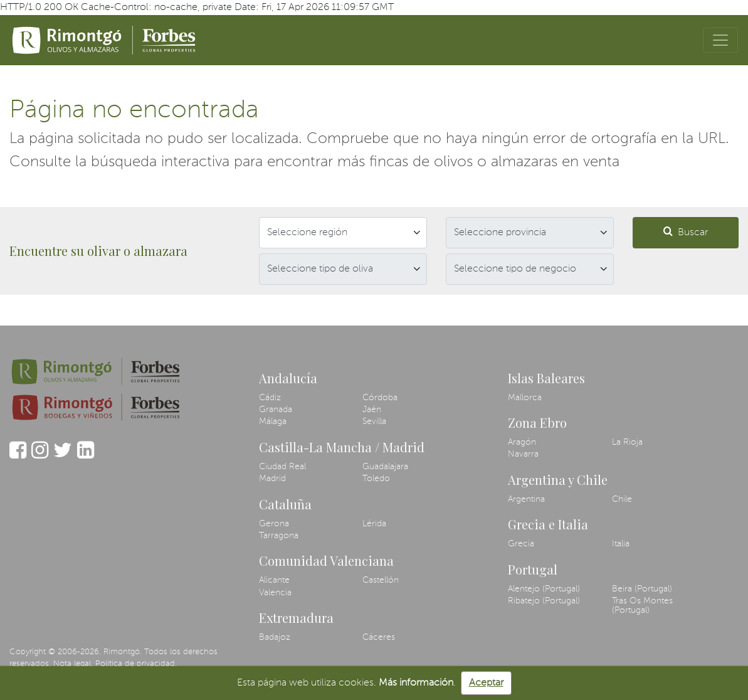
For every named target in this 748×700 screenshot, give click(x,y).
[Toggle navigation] (720, 40)
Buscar (686, 232)
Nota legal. (73, 664)
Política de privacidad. (136, 664)
